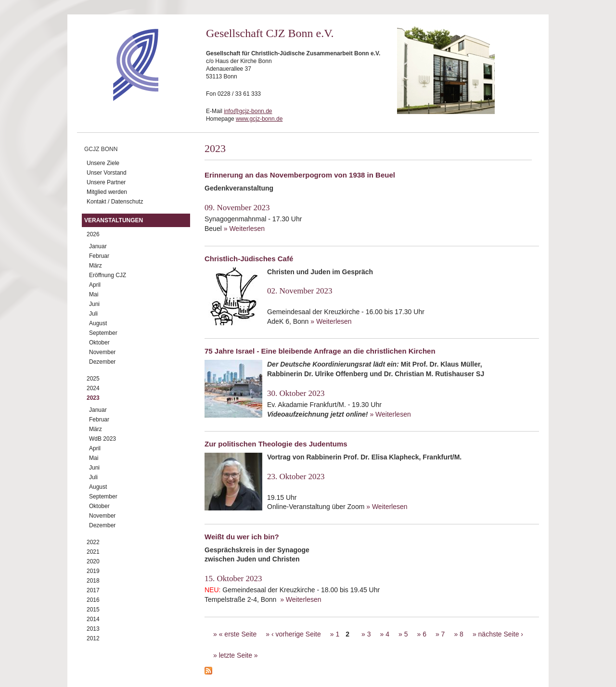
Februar (99, 256)
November (102, 352)
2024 (93, 388)
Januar (98, 246)
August (98, 323)
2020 (93, 561)
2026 (93, 234)
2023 (93, 398)
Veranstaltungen (114, 220)
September (103, 333)
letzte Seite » (238, 655)
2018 (93, 581)
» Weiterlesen (244, 229)
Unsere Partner (106, 182)
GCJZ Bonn (101, 149)
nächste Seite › (501, 634)
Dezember (102, 362)
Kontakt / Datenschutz (115, 202)
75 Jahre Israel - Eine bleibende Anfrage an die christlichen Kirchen (320, 351)
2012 (93, 638)
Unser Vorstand (107, 173)
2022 (93, 542)
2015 (93, 610)
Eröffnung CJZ (108, 275)
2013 (93, 629)
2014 (93, 619)
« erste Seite (238, 634)
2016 (93, 600)
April (95, 285)
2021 (93, 552)
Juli (93, 314)
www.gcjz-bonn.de (259, 119)
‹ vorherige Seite (296, 634)
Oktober (99, 343)
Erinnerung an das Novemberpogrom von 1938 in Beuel (300, 175)
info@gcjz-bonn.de (248, 111)
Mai (94, 294)
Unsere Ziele (103, 163)
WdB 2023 (103, 439)
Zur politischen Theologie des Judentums (276, 444)
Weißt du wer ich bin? (242, 537)
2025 (93, 379)
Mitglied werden (107, 192)
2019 (93, 571)
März (96, 266)
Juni (94, 304)
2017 (93, 590)
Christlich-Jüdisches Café (249, 259)
